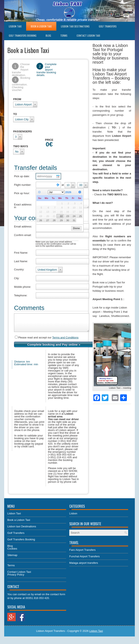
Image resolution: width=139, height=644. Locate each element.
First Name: (21, 254)
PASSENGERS (23, 131)
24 (74, 216)
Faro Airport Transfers (82, 554)
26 (41, 220)
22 (61, 216)
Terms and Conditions (65, 342)
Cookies (12, 553)
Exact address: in (23, 207)
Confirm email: (23, 236)
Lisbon (73, 518)
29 (61, 220)
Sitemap (12, 559)
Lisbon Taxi (15, 26)
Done (77, 228)
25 (80, 216)
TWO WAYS (21, 146)
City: (17, 279)
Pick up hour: (22, 193)
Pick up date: (22, 176)
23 (68, 216)
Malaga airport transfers (84, 567)
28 (54, 220)
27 (48, 220)
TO (15, 114)
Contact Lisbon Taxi (88, 35)
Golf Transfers (108, 26)
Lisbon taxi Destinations (75, 26)
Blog (48, 35)
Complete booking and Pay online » (54, 349)
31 (74, 220)
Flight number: (23, 185)
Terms (64, 35)
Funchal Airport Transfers (84, 561)
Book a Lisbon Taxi (41, 26)
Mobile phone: (23, 288)
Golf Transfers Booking (23, 35)
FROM (17, 99)
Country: (19, 271)
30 (68, 220)
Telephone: (21, 297)
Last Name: (21, 263)
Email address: (23, 228)
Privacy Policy (16, 579)
